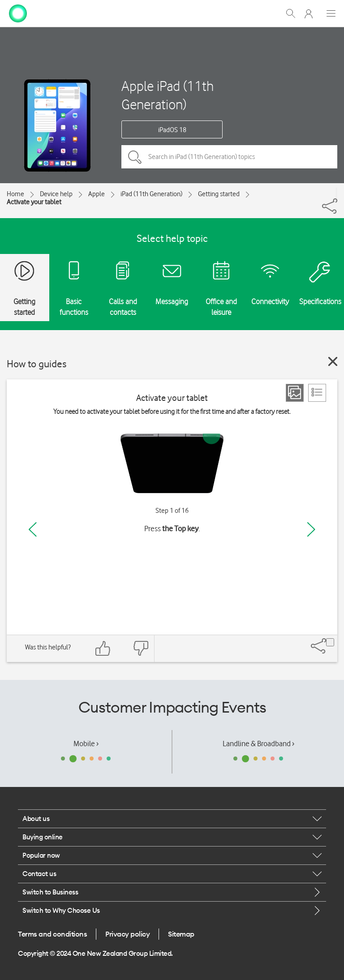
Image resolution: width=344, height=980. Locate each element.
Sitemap (181, 934)
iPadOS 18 (172, 130)
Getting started (219, 194)
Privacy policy (127, 934)
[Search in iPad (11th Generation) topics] (229, 157)
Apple (97, 194)
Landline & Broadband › (258, 744)
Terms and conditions (52, 934)
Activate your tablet (34, 202)
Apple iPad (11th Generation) (168, 95)
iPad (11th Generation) (151, 194)
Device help (56, 194)
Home (15, 194)
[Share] (336, 193)
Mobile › (86, 744)
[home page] (18, 13)
